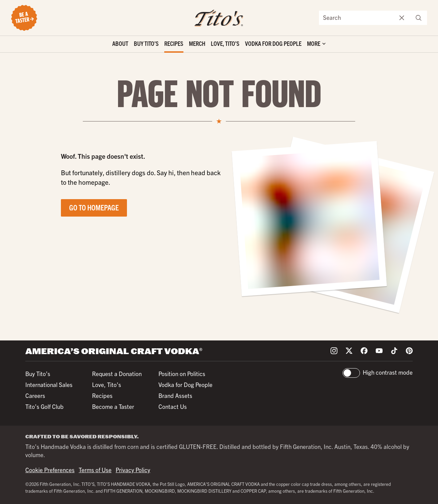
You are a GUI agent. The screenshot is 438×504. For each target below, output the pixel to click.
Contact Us (173, 406)
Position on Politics (182, 373)
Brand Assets (175, 395)
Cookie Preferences (50, 470)
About (120, 43)
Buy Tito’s (146, 43)
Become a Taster (113, 406)
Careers (35, 395)
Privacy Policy (133, 470)
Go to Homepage (94, 207)
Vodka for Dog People (273, 43)
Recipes (174, 43)
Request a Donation (117, 373)
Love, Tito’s (225, 43)
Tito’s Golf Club (44, 406)
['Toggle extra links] (316, 44)
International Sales (49, 384)
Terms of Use (95, 470)
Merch (197, 43)
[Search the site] (357, 18)
